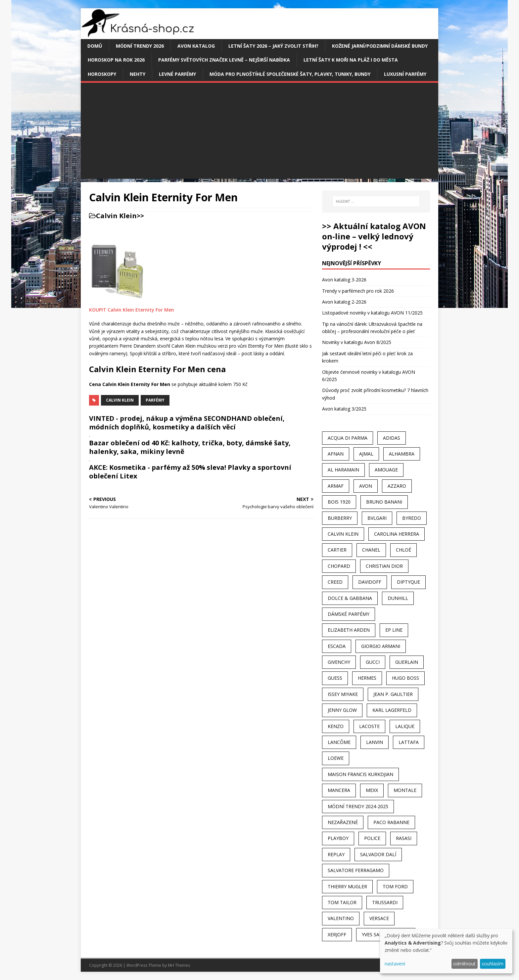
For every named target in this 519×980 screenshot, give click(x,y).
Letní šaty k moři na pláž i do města (351, 60)
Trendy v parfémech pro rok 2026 (358, 291)
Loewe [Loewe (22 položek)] (336, 758)
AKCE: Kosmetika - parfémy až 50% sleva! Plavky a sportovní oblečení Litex (190, 472)
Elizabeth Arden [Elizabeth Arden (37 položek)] (349, 630)
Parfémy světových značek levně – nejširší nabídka (224, 60)
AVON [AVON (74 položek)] (366, 486)
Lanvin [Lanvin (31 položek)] (375, 742)
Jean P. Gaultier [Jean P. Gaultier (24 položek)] (393, 694)
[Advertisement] (259, 132)
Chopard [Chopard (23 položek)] (339, 566)
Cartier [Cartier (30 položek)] (337, 550)
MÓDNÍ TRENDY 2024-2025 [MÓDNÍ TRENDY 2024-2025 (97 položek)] (358, 806)
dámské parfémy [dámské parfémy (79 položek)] (349, 614)
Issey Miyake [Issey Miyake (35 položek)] (343, 694)
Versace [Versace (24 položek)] (379, 918)
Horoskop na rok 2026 (116, 60)
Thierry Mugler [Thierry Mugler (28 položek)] (347, 886)
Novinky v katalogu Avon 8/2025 (357, 342)
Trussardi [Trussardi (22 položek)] (385, 902)
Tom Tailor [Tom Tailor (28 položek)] (342, 902)
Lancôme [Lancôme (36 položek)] (339, 742)
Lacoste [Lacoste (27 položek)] (369, 726)
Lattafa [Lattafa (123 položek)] (409, 742)
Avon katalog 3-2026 (344, 280)
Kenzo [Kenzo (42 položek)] (336, 726)
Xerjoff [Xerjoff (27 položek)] (337, 934)
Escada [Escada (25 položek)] (337, 646)
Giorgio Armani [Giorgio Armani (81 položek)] (381, 646)
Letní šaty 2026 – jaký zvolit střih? (273, 46)
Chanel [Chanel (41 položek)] (371, 550)
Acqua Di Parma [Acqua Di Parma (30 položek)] (348, 438)
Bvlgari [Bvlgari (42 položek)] (377, 518)
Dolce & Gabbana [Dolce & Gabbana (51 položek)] (350, 598)
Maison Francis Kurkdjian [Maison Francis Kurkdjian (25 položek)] (360, 774)
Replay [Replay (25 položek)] (336, 854)
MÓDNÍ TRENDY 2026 (140, 46)
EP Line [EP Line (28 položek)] (394, 630)
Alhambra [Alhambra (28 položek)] (402, 454)
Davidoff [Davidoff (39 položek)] (370, 582)
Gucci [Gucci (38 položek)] (373, 662)
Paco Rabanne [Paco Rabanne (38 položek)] (391, 822)
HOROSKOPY (102, 74)
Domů (95, 46)
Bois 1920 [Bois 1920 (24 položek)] (339, 502)
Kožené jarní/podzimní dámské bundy (380, 46)
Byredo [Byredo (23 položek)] (412, 518)
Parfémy (155, 400)
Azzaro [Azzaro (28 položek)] (397, 486)
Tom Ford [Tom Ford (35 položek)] (395, 886)
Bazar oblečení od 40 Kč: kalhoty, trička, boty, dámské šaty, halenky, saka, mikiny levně (190, 447)
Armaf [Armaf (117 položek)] (336, 486)
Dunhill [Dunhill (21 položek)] (398, 598)
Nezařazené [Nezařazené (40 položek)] (343, 822)
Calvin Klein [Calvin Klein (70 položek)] (343, 534)
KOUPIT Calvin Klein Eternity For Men (132, 310)
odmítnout (464, 964)
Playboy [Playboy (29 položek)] (338, 838)
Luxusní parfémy (405, 74)
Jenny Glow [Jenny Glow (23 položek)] (342, 710)
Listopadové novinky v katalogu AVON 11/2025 (372, 313)
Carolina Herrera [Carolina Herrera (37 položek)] (397, 534)
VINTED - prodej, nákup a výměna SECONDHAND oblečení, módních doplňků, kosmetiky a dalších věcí (187, 423)
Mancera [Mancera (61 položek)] (339, 790)
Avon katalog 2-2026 (344, 302)
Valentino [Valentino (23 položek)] (341, 918)
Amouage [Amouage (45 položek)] (386, 470)
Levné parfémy (177, 74)
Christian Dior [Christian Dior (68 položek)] (384, 566)
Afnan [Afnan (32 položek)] (336, 454)
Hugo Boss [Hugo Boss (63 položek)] (405, 678)
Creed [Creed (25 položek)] (335, 582)
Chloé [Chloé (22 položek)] (403, 550)
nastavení (395, 964)
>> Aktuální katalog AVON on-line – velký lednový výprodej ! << (374, 236)
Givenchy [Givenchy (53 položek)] (339, 662)
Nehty (138, 74)
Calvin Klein (116, 216)
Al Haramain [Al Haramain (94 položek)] (343, 470)
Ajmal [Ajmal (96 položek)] (366, 454)
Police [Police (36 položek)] (372, 838)
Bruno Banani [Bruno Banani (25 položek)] (384, 502)
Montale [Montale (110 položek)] (405, 790)
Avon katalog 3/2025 (344, 409)
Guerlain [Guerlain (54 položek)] (407, 662)
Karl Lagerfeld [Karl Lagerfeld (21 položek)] (392, 710)
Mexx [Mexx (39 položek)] (372, 790)
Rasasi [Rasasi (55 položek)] (404, 838)
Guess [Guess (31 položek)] (335, 678)
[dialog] (446, 951)
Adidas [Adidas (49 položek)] (392, 438)
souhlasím (493, 964)
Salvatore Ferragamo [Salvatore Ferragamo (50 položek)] (356, 870)
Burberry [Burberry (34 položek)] (340, 518)
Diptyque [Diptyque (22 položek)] (408, 582)
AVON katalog (196, 46)
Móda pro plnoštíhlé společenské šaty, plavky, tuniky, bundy (290, 74)
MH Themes (179, 965)
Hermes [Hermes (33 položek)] (367, 678)
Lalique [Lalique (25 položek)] (405, 726)
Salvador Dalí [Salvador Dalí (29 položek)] (378, 854)
